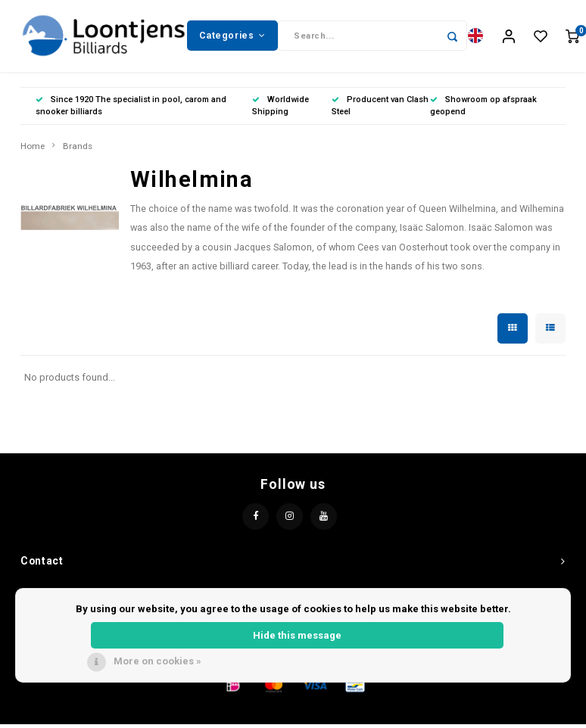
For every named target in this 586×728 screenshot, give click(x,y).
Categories (232, 37)
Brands (78, 150)
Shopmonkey (447, 715)
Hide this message (297, 635)
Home (33, 150)
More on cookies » (157, 661)
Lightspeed (344, 715)
